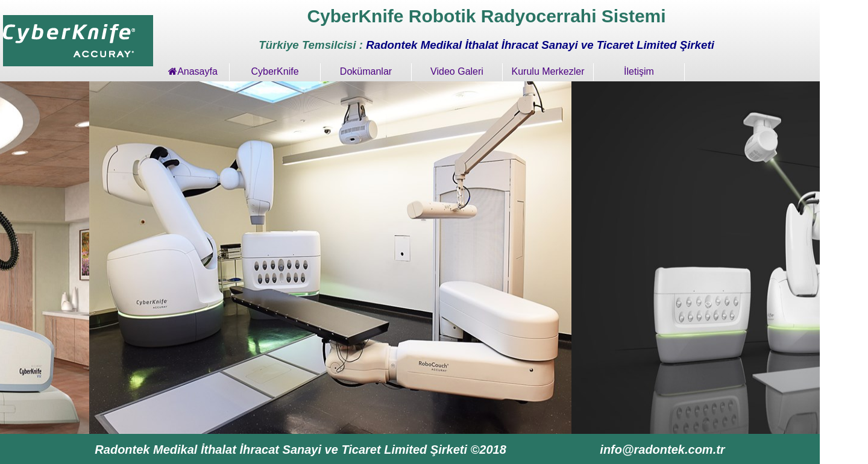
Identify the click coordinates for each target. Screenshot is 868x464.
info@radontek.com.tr (662, 450)
